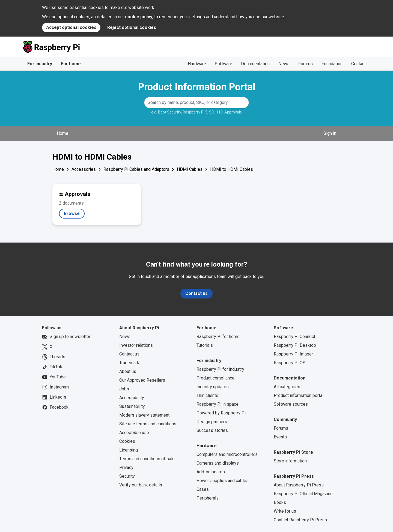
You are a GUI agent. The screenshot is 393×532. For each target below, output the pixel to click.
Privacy (126, 467)
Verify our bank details (141, 485)
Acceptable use (134, 433)
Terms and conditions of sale (147, 459)
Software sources (291, 404)
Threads (54, 357)
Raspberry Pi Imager (293, 354)
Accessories (84, 169)
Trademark (129, 363)
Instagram (55, 387)
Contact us (196, 293)
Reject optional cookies (132, 27)
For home (71, 64)
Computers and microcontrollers (227, 454)
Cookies (127, 441)
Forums (306, 64)
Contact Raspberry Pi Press (300, 520)
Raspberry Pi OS (290, 363)
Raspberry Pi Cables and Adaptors (136, 169)
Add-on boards (211, 472)
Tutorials (205, 345)
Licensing (129, 450)
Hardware (197, 64)
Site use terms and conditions (148, 424)
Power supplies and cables (223, 481)
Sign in (330, 133)
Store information (290, 461)
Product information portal (299, 395)
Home (62, 133)
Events (280, 437)
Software (224, 64)
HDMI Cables (190, 169)
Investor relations (136, 345)
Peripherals (208, 498)
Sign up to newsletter (66, 337)
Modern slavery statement (144, 415)
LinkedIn (54, 397)
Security (127, 476)
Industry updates (213, 387)
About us (128, 371)
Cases (203, 489)
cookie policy (139, 17)
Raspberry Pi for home (218, 337)
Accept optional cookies (71, 27)
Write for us (285, 511)
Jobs (124, 389)
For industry (40, 64)
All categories (287, 387)
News (284, 64)
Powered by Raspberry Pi (221, 413)
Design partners (212, 422)
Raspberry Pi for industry (220, 369)
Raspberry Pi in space (218, 404)
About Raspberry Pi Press (299, 485)
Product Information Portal (197, 87)
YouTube (54, 377)
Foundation (332, 64)
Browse (74, 215)
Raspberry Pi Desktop (295, 345)
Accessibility (132, 398)
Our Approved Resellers (142, 380)
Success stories (212, 430)
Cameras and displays (218, 463)
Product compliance (215, 378)
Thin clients (207, 395)
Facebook (55, 407)
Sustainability (132, 406)
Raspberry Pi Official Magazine (303, 494)
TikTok (52, 367)
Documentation (255, 64)
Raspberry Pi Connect (294, 337)
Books (280, 502)
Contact (358, 64)
